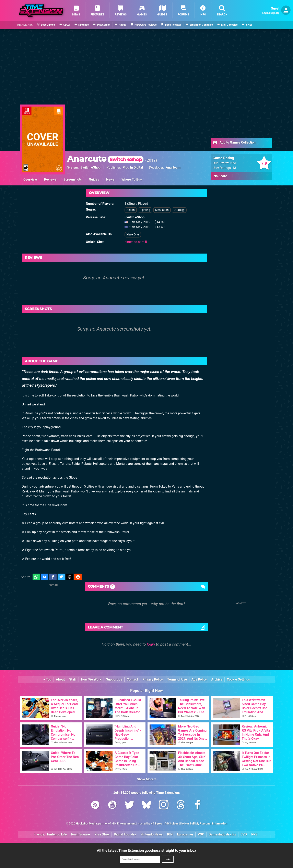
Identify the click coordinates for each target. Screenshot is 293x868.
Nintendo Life (57, 834)
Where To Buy (132, 179)
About (60, 679)
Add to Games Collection (234, 143)
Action (131, 210)
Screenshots (73, 179)
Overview (30, 179)
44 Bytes (157, 824)
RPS (254, 834)
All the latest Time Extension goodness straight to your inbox (146, 850)
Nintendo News (151, 834)
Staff (73, 679)
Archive (217, 679)
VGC (201, 834)
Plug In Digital (133, 167)
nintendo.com (136, 242)
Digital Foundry (125, 834)
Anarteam (173, 167)
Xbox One (133, 235)
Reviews (50, 179)
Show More (147, 779)
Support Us (114, 679)
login (151, 644)
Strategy (179, 210)
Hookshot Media (86, 824)
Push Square (81, 834)
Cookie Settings (238, 679)
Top (47, 679)
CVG (244, 834)
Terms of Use (177, 679)
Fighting (145, 210)
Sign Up (275, 13)
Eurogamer (185, 834)
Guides (94, 179)
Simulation (162, 210)
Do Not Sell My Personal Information (204, 824)
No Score (220, 176)
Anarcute (105, 159)
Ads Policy (199, 679)
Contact (132, 679)
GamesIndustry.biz (222, 834)
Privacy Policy (153, 679)
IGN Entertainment (124, 824)
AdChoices (171, 824)
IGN (170, 834)
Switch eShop (91, 167)
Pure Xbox (102, 834)
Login (265, 13)
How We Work (91, 679)
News (110, 179)
